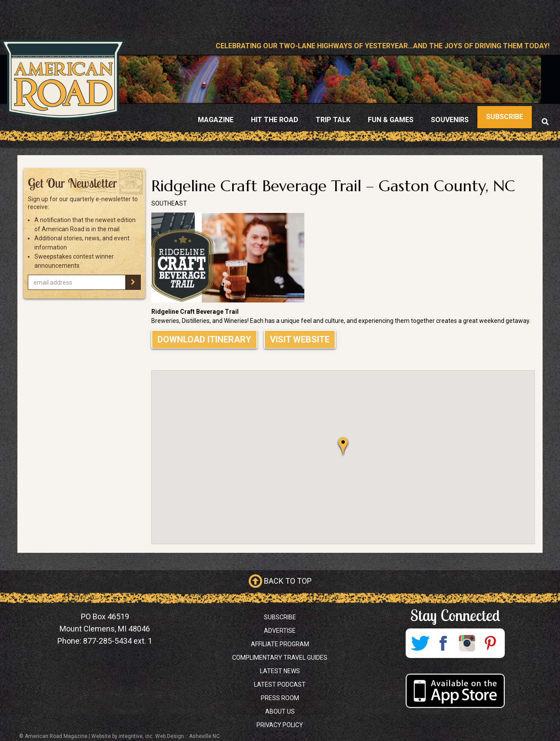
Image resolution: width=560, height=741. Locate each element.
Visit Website (300, 339)
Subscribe (280, 617)
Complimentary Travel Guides (280, 658)
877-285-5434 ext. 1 (118, 641)
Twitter (420, 643)
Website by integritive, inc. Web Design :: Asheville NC (155, 736)
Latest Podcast (280, 685)
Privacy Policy (280, 725)
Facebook (443, 643)
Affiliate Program (280, 644)
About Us (280, 711)
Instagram (467, 643)
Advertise (280, 631)
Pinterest (490, 643)
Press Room (280, 698)
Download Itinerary (204, 339)
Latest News (280, 671)
